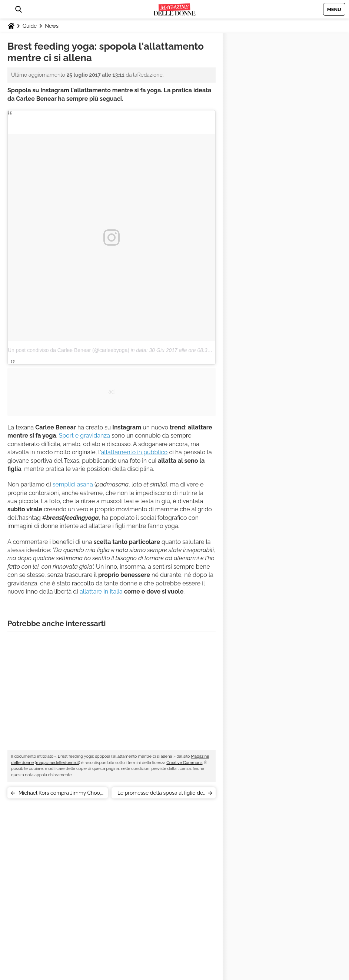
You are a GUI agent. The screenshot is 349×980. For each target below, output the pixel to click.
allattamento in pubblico (134, 452)
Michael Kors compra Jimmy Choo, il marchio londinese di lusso (60, 794)
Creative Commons (184, 763)
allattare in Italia (101, 592)
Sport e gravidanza (84, 436)
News (52, 26)
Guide (30, 26)
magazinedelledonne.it (57, 763)
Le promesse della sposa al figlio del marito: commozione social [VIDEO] (161, 794)
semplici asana (73, 484)
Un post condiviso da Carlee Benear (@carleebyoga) (69, 350)
